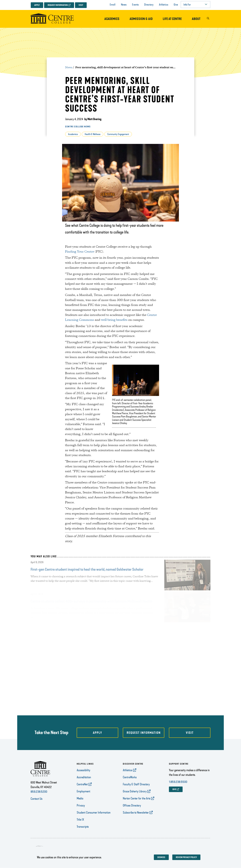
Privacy (81, 805)
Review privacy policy (186, 857)
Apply (37, 5)
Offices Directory (132, 805)
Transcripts (83, 827)
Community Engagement (118, 134)
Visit (81, 5)
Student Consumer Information (94, 812)
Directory (149, 5)
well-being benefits (114, 320)
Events (135, 5)
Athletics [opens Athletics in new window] (128, 770)
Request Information (58, 5)
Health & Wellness (93, 134)
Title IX (80, 820)
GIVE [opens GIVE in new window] (174, 789)
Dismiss (161, 857)
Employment (83, 791)
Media (80, 798)
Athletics (164, 5)
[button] (208, 19)
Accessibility (83, 770)
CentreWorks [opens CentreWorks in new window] (130, 777)
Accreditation (84, 777)
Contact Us (37, 799)
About (196, 19)
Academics (112, 19)
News (124, 5)
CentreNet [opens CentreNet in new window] (82, 784)
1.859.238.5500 (178, 782)
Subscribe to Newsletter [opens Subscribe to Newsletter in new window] (136, 812)
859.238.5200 (39, 792)
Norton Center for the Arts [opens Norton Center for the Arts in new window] (137, 798)
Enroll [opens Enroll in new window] (113, 5)
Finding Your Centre (80, 252)
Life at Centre (172, 19)
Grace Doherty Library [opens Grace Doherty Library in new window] (135, 791)
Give (176, 5)
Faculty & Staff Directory (136, 784)
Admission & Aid (141, 19)
